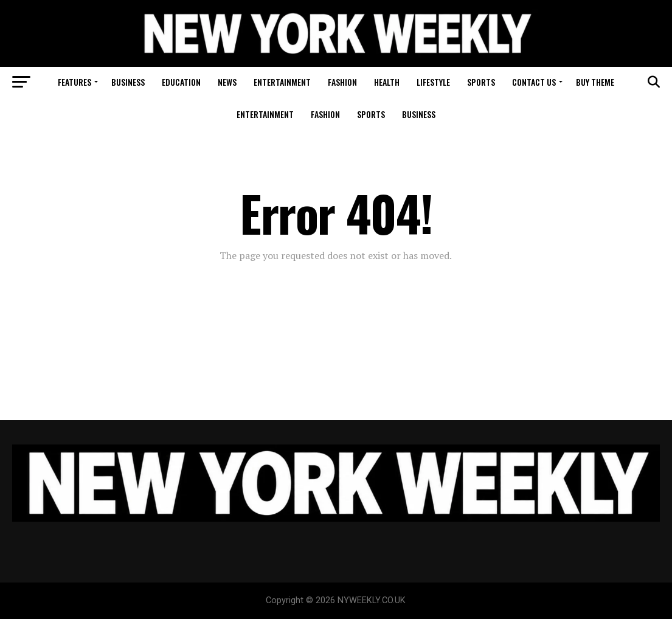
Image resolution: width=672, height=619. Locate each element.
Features (74, 82)
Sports (481, 82)
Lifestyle (433, 82)
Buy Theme (595, 82)
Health (387, 82)
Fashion (342, 82)
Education (181, 82)
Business (128, 82)
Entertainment (282, 82)
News (227, 82)
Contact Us (534, 82)
